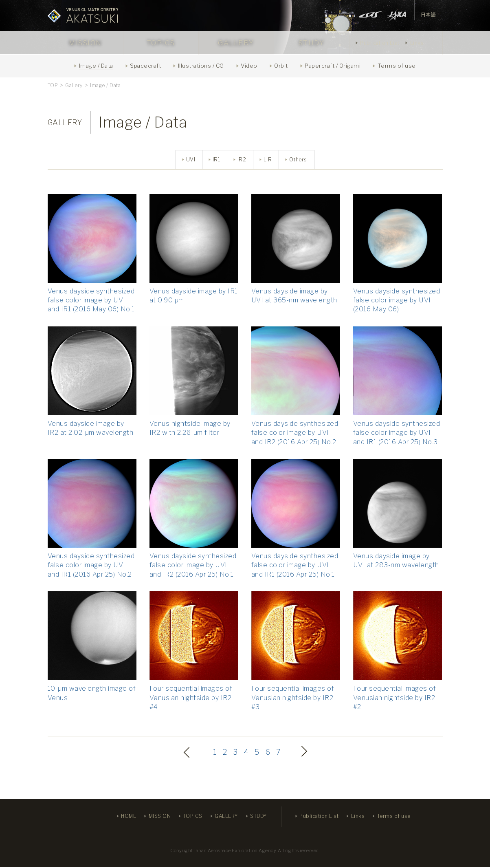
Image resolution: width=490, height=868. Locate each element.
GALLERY (236, 43)
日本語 (428, 14)
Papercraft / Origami (333, 66)
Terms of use (397, 66)
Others (299, 160)
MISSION (85, 43)
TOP (53, 85)
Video (249, 66)
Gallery (74, 85)
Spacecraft (145, 66)
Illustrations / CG (201, 66)
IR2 (241, 160)
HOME (129, 817)
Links (417, 43)
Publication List (380, 43)
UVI (189, 160)
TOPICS (161, 43)
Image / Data (96, 66)
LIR (267, 160)
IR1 (215, 160)
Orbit (281, 66)
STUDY (312, 43)
